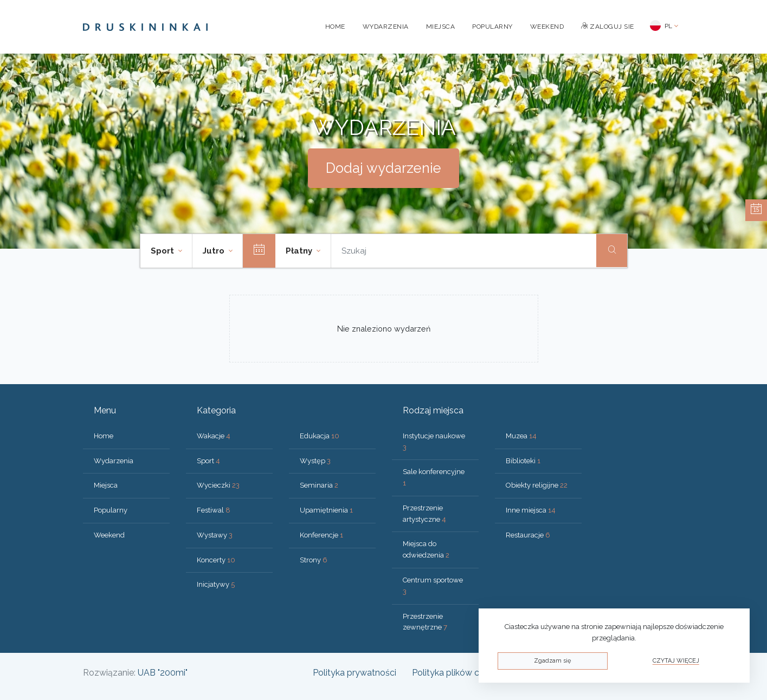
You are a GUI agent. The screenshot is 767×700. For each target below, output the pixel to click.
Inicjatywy (216, 584)
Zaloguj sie (608, 27)
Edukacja (320, 436)
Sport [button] (163, 251)
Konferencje (321, 535)
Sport (208, 461)
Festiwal (214, 510)
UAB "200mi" (163, 673)
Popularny (492, 27)
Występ (315, 461)
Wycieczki (218, 485)
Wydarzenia (386, 27)
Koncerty (216, 560)
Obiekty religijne (537, 485)
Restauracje (528, 535)
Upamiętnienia (326, 510)
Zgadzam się (552, 661)
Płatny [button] (300, 251)
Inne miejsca (531, 510)
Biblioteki (523, 461)
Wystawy (215, 535)
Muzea (521, 436)
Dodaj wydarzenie (383, 168)
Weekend (547, 27)
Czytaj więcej (676, 661)
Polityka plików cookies (459, 673)
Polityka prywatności (355, 673)
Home (335, 27)
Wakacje (214, 436)
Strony (314, 560)
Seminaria (319, 485)
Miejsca (441, 27)
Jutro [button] (215, 251)
